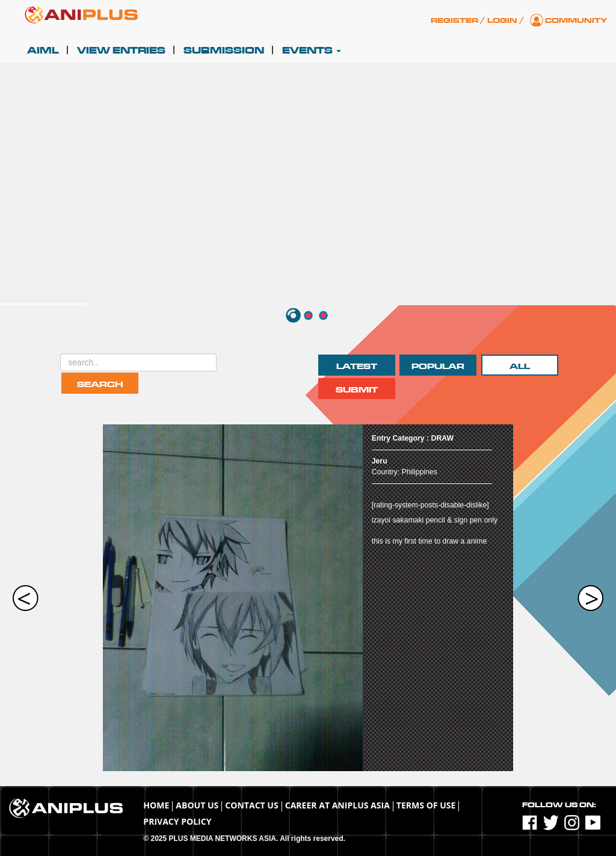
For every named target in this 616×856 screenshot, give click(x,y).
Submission (224, 51)
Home (156, 805)
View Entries (121, 51)
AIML (43, 51)
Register (454, 20)
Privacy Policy (177, 821)
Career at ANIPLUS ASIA (337, 805)
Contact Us (251, 805)
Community (576, 20)
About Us (197, 805)
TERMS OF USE (426, 805)
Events (312, 51)
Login (502, 20)
